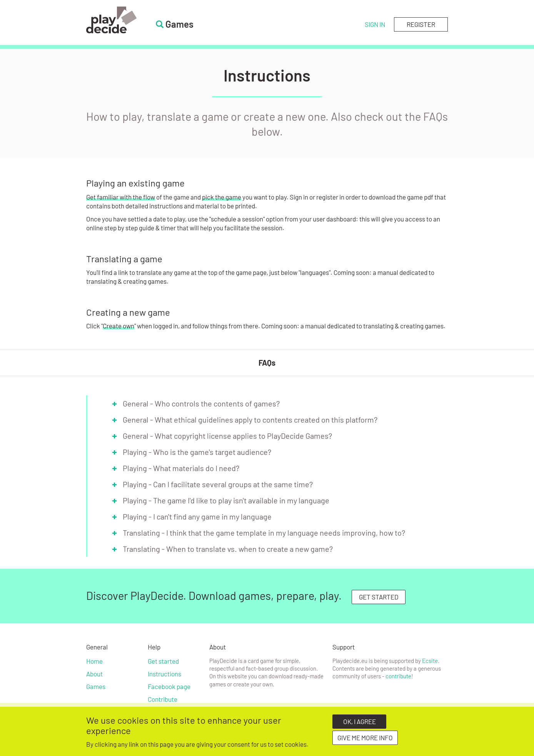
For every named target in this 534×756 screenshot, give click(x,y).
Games (96, 686)
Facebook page (169, 686)
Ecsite (430, 661)
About (94, 674)
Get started (163, 661)
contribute (398, 676)
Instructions (164, 674)
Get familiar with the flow (121, 197)
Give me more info (365, 740)
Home (94, 661)
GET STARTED (379, 597)
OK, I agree (360, 724)
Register (421, 24)
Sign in (375, 24)
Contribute (163, 699)
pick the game (222, 197)
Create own (118, 326)
